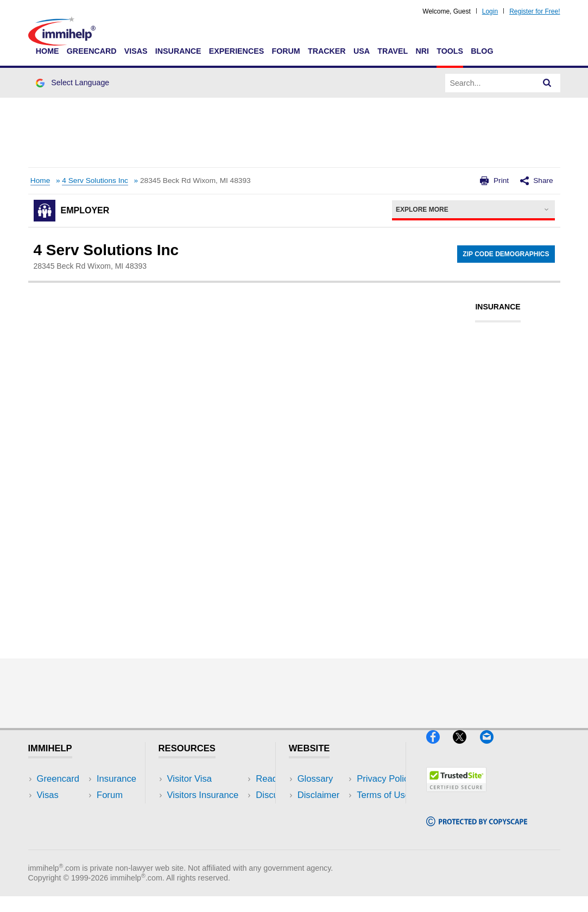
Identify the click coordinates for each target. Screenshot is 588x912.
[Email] (492, 748)
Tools (450, 51)
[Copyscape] (477, 831)
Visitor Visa (189, 779)
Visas (136, 51)
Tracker (327, 51)
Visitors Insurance (203, 795)
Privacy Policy (325, 811)
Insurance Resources (210, 844)
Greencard (92, 51)
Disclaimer (319, 795)
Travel (393, 51)
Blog (482, 51)
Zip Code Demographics (506, 254)
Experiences (236, 51)
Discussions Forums (208, 828)
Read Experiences (204, 811)
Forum (286, 51)
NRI (422, 51)
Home (48, 51)
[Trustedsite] (456, 796)
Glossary (315, 779)
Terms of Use (324, 828)
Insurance (178, 51)
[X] (466, 748)
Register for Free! (535, 11)
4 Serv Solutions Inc (95, 180)
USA (362, 51)
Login (490, 11)
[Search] (547, 83)
